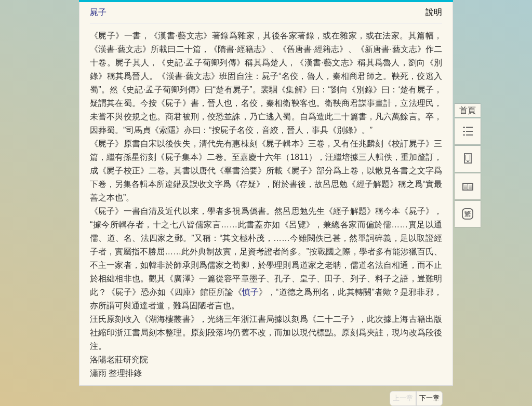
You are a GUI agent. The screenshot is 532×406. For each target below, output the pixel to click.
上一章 (403, 398)
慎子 (251, 292)
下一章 (429, 398)
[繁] (468, 214)
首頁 (468, 110)
